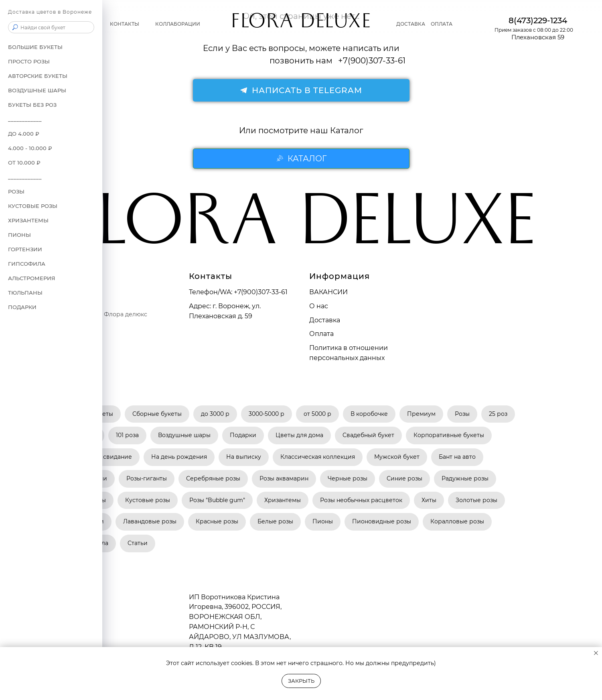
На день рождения (179, 457)
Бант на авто (457, 457)
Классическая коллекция (318, 457)
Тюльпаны (25, 293)
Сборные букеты (157, 414)
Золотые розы (476, 500)
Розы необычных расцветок (361, 500)
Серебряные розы (213, 478)
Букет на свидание (104, 457)
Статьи (138, 543)
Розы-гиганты (147, 478)
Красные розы (217, 521)
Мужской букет (397, 457)
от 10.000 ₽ (24, 163)
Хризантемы (283, 500)
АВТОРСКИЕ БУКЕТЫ (38, 76)
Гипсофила (27, 264)
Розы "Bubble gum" (217, 500)
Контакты (125, 24)
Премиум (421, 414)
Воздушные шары (184, 435)
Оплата (442, 24)
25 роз (498, 414)
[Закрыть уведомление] (596, 653)
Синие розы (404, 478)
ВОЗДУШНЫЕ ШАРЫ (37, 90)
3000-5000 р (267, 414)
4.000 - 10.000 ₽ (30, 148)
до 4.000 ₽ (24, 134)
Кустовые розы (33, 206)
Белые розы (275, 521)
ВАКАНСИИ (328, 292)
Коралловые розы (457, 521)
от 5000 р (317, 414)
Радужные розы (465, 478)
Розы (462, 414)
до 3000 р (215, 414)
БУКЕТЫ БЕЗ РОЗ (32, 105)
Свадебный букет (368, 435)
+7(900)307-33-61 (261, 292)
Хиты (429, 500)
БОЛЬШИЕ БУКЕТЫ (35, 47)
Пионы (19, 235)
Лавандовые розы (150, 521)
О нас (319, 306)
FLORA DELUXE (301, 24)
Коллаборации (178, 24)
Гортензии (25, 249)
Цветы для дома (299, 435)
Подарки (243, 435)
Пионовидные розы (382, 521)
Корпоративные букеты (449, 435)
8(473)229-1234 (538, 20)
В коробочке (369, 414)
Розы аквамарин (284, 478)
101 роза (127, 435)
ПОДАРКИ (22, 307)
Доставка (411, 24)
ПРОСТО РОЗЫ (29, 61)
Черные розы (348, 478)
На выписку (244, 457)
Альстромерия (32, 278)
